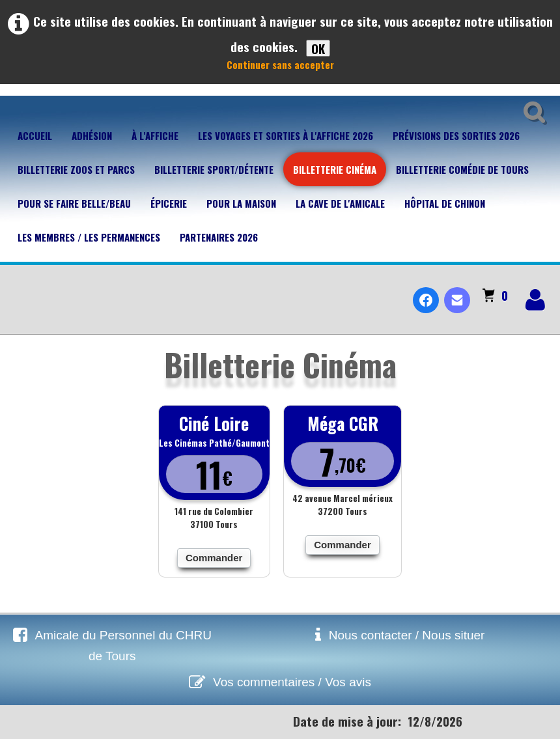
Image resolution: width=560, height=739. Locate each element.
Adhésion (92, 135)
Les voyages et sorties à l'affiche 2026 (286, 135)
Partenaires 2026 (219, 237)
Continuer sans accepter (280, 64)
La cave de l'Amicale (340, 203)
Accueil (35, 135)
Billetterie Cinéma (335, 169)
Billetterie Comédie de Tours (462, 169)
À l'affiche (155, 135)
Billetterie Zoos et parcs (76, 169)
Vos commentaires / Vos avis (292, 682)
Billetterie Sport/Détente (214, 169)
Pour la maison (241, 203)
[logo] (15, 289)
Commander (214, 558)
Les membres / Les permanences (89, 237)
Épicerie (169, 203)
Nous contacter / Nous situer (407, 635)
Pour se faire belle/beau (74, 203)
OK (318, 48)
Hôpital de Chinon (445, 203)
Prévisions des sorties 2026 (456, 135)
